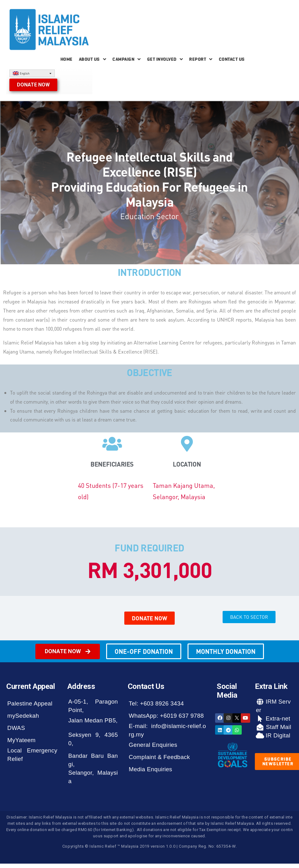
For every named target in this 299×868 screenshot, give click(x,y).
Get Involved (165, 59)
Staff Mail (278, 727)
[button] (33, 85)
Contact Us (232, 59)
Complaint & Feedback (159, 757)
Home (67, 59)
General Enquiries (153, 745)
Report (201, 59)
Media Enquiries (150, 769)
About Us (93, 59)
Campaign (127, 59)
